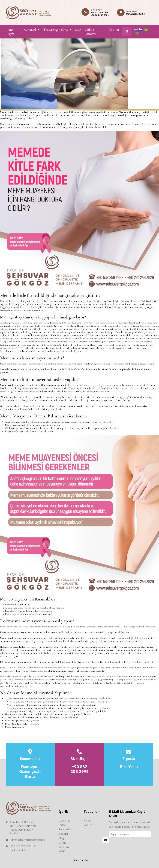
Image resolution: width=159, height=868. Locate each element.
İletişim (114, 30)
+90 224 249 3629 (100, 15)
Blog (78, 30)
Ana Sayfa (11, 32)
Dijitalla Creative (80, 860)
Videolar (63, 834)
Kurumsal (30, 30)
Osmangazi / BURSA (136, 14)
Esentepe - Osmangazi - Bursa (30, 772)
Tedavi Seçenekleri (56, 30)
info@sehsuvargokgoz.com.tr (28, 840)
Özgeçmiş (64, 821)
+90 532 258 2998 (99, 13)
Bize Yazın (129, 767)
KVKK (61, 851)
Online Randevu (90, 32)
